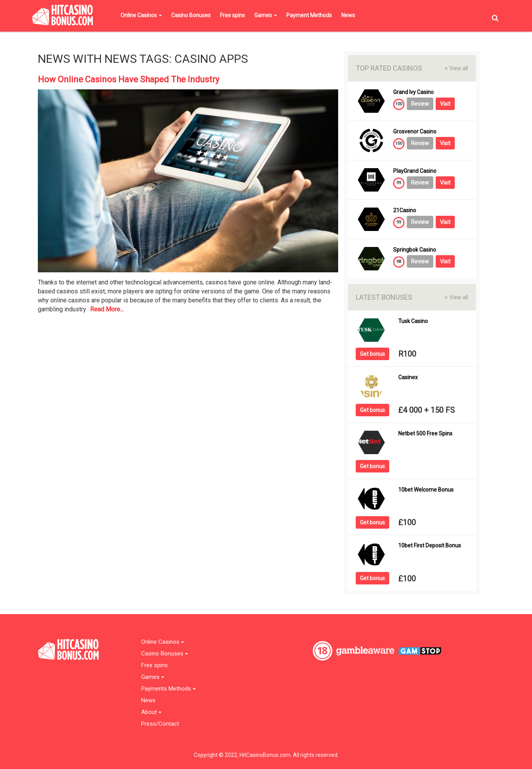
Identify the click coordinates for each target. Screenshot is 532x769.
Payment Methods (309, 15)
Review (420, 104)
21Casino (405, 210)
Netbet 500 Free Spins (425, 434)
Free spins (232, 15)
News (348, 15)
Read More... (107, 309)
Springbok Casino (415, 250)
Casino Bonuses (191, 15)
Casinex (408, 377)
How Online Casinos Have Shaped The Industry (129, 79)
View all (456, 68)
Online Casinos (141, 15)
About (151, 712)
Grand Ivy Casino (413, 92)
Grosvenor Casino (415, 132)
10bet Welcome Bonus (426, 490)
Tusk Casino (413, 321)
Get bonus (372, 354)
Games (266, 15)
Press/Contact (160, 724)
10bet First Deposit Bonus (430, 546)
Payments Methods (168, 689)
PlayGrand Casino (415, 171)
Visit (445, 104)
